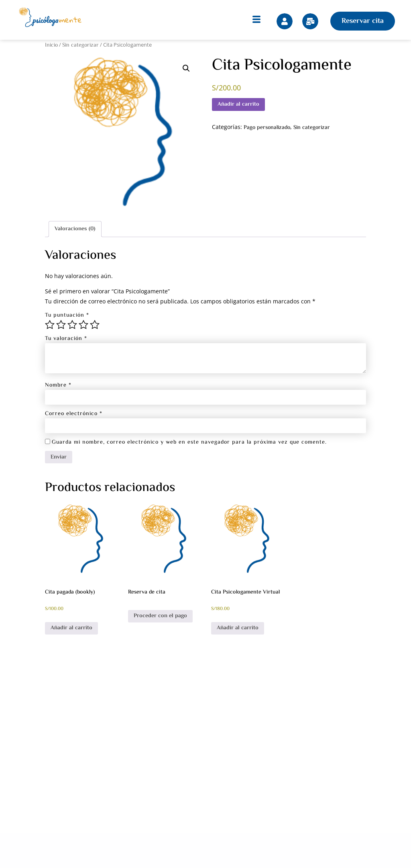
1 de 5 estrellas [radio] (50, 325)
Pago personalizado (267, 128)
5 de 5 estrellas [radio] (95, 325)
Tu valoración (66, 339)
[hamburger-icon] (256, 21)
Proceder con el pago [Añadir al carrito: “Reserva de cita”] (160, 616)
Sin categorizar (80, 45)
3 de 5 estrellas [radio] (72, 325)
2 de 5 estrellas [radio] (61, 325)
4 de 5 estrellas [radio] (83, 325)
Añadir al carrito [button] (71, 628)
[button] (186, 68)
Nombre (58, 385)
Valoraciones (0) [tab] (75, 229)
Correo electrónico (74, 414)
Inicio (51, 45)
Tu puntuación (67, 315)
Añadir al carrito (238, 104)
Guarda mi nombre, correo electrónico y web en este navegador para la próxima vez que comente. (189, 442)
